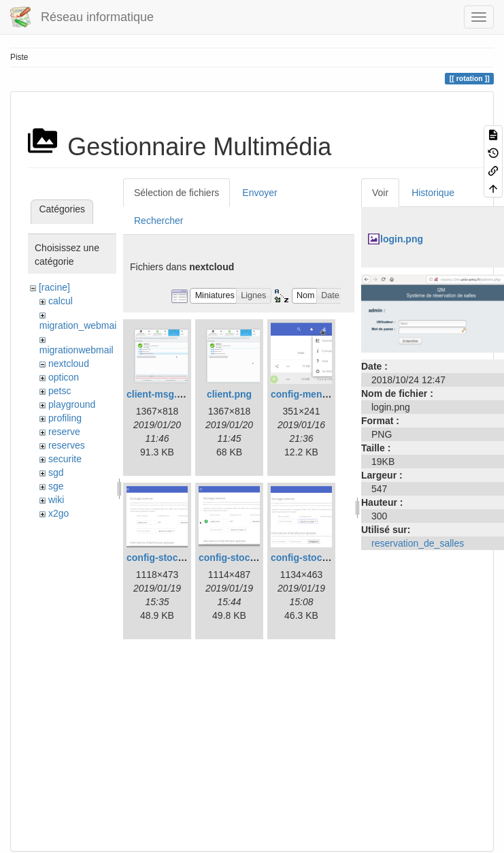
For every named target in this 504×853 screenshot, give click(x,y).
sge (56, 486)
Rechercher (158, 221)
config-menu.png (309, 394)
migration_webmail (79, 325)
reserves (67, 445)
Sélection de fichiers (177, 193)
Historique (433, 193)
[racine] (54, 287)
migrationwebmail (77, 350)
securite (65, 459)
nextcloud (69, 364)
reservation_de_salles (418, 543)
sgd (56, 472)
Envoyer (259, 193)
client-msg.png (161, 394)
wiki (56, 500)
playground (72, 404)
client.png (229, 394)
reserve (64, 432)
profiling (65, 418)
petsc (60, 391)
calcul (61, 301)
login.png (402, 239)
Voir (380, 193)
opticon (64, 377)
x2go (58, 513)
